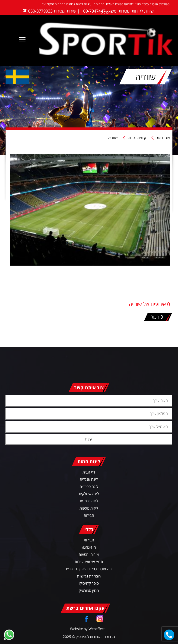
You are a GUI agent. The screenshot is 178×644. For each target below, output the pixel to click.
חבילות (89, 515)
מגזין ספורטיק (89, 591)
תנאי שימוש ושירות (89, 562)
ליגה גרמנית (89, 501)
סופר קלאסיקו (89, 583)
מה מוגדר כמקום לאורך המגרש (89, 569)
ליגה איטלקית (89, 494)
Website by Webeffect (87, 629)
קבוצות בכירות (137, 138)
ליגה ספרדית (89, 487)
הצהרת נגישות (89, 576)
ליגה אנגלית (89, 479)
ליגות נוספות (89, 508)
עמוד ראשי (163, 138)
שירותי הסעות (89, 554)
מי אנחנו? (89, 547)
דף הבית (89, 472)
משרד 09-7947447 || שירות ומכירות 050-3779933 (72, 11)
